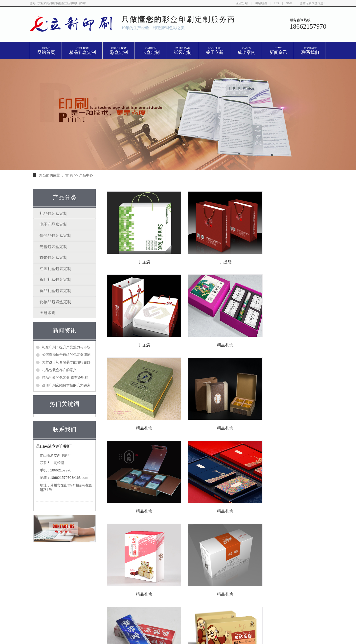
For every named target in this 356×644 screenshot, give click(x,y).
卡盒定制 (151, 51)
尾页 (235, 532)
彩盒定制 (119, 51)
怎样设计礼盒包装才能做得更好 (66, 362)
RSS (276, 3)
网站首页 (46, 51)
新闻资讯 (278, 51)
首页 (149, 532)
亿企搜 (251, 588)
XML (289, 3)
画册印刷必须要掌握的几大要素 (66, 385)
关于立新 (215, 51)
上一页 (164, 532)
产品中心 (86, 175)
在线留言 (109, 598)
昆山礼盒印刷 (253, 581)
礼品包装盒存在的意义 (59, 370)
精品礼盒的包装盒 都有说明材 (65, 378)
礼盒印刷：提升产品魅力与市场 (66, 347)
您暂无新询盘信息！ (313, 3)
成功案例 (246, 51)
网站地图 (261, 3)
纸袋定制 (183, 51)
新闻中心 (140, 590)
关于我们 (140, 583)
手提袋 (141, 262)
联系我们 (310, 51)
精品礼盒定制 (83, 51)
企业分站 (242, 3)
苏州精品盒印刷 (188, 588)
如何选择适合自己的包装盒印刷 (66, 355)
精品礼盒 (140, 345)
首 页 (69, 175)
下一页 (220, 532)
